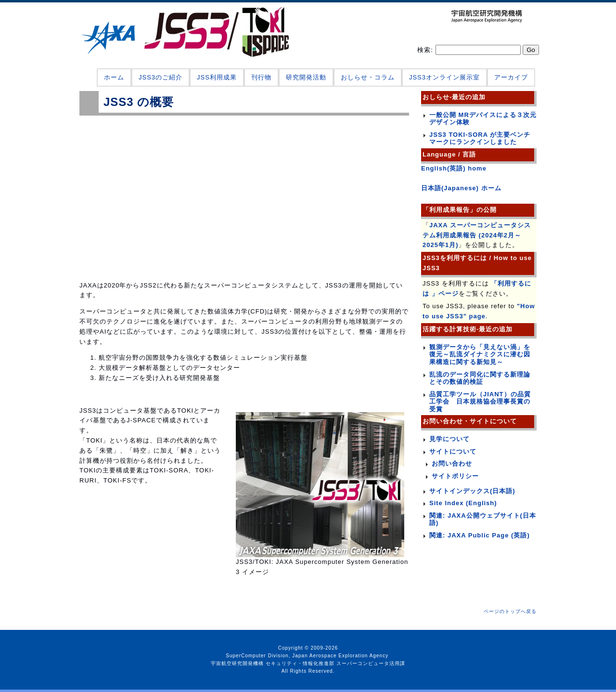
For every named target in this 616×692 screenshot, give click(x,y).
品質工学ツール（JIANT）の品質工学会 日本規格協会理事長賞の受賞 (480, 402)
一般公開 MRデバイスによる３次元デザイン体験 (483, 119)
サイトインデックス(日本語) (472, 491)
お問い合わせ (452, 464)
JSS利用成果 (217, 77)
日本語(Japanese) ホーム (461, 188)
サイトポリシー (455, 476)
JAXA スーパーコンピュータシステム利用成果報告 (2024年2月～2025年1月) (477, 235)
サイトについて (453, 451)
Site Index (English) (463, 503)
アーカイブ (511, 77)
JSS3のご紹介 (160, 77)
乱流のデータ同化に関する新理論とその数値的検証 (480, 378)
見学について (449, 439)
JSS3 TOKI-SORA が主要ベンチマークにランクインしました (480, 138)
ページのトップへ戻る (510, 611)
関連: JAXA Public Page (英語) (480, 535)
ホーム (114, 77)
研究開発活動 (306, 77)
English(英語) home (454, 168)
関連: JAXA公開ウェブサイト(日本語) (483, 519)
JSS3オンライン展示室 (444, 77)
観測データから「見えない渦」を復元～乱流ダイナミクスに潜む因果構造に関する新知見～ (480, 354)
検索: (426, 50)
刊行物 (261, 77)
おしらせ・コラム (368, 77)
